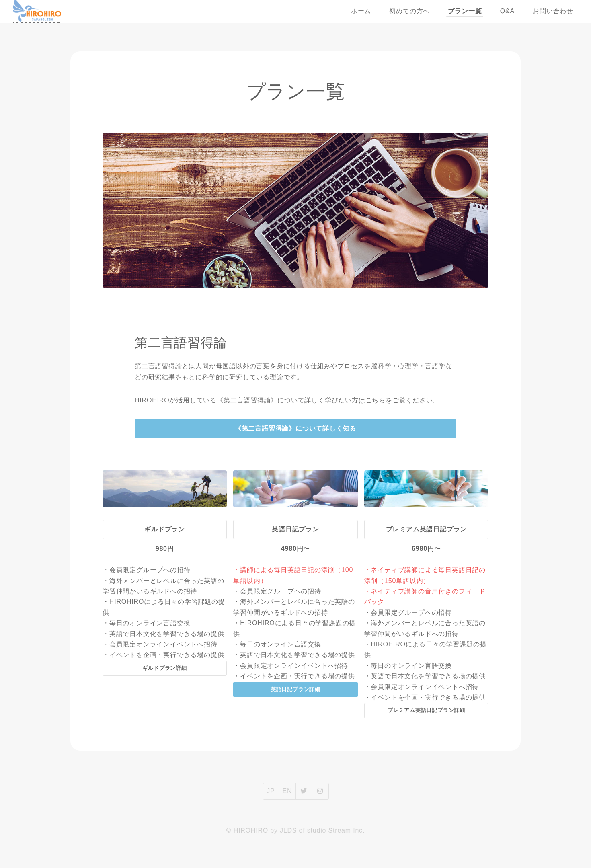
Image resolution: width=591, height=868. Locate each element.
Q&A (507, 11)
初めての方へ (409, 11)
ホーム (361, 11)
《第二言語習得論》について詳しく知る (295, 428)
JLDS (288, 830)
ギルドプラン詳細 (164, 668)
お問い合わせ (553, 11)
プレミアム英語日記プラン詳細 (426, 710)
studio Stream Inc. (336, 830)
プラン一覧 (465, 11)
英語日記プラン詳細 (295, 689)
